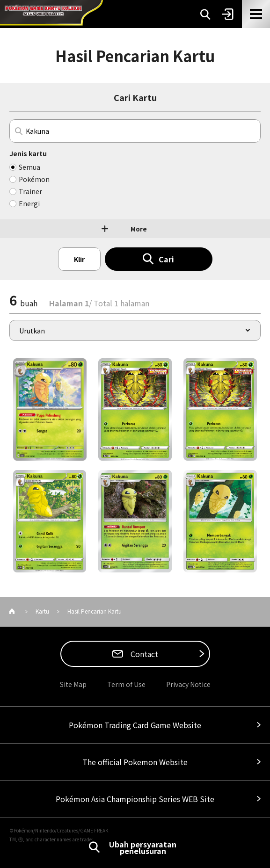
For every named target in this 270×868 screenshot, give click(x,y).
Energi (29, 203)
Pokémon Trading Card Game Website (135, 725)
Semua (29, 167)
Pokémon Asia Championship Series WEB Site (135, 799)
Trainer (30, 191)
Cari (166, 259)
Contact (143, 654)
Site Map (73, 684)
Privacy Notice (188, 684)
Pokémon (34, 179)
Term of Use (126, 684)
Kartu (42, 611)
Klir (79, 259)
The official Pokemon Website (135, 762)
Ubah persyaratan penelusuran (143, 847)
